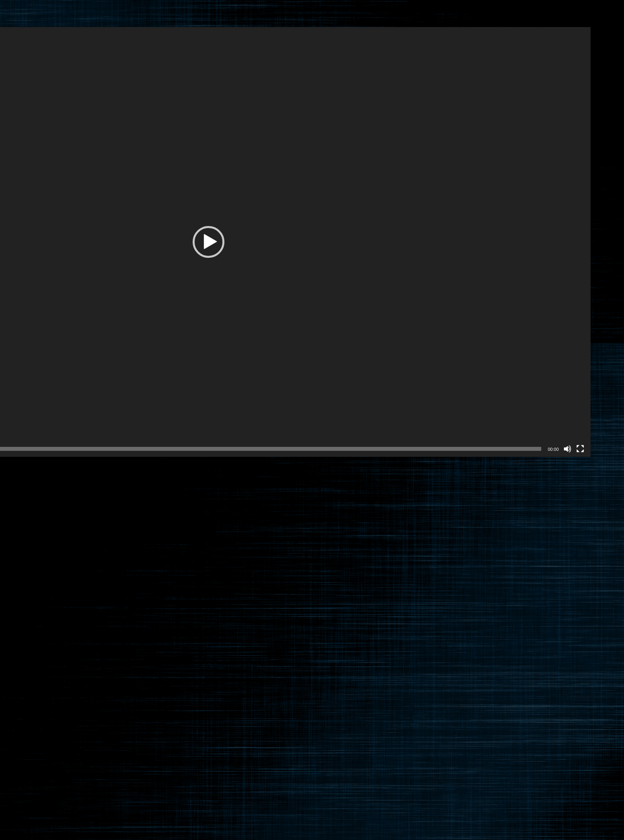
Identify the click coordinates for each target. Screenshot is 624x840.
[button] (209, 242)
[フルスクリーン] (580, 449)
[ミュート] (567, 449)
